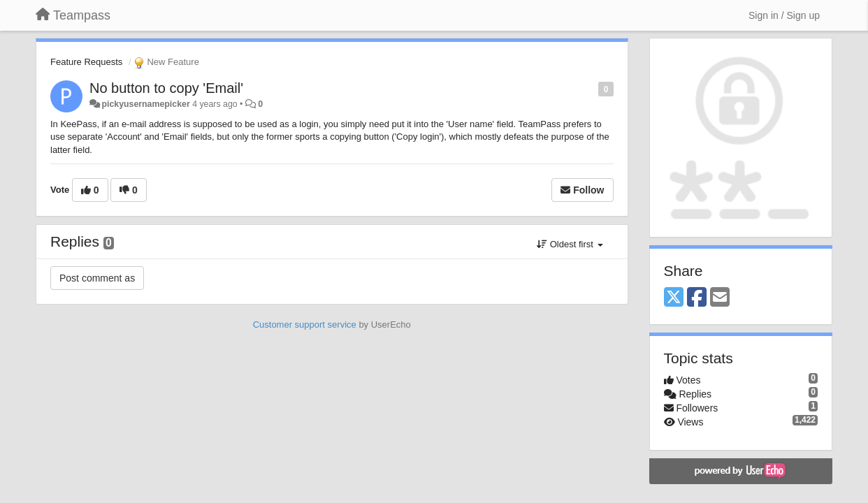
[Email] (720, 298)
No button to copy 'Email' (166, 88)
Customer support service (305, 325)
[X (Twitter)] (674, 298)
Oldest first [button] (570, 244)
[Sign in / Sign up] (784, 15)
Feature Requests (86, 62)
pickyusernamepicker (145, 104)
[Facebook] (697, 298)
